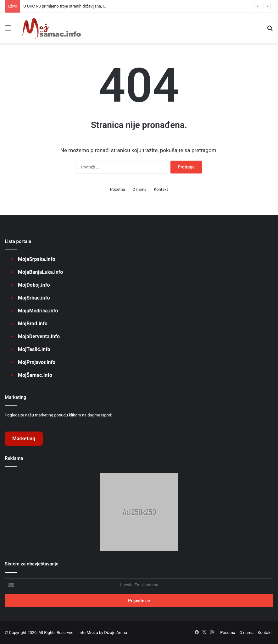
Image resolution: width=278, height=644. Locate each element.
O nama (139, 189)
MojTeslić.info (34, 349)
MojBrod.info (33, 324)
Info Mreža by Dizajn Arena (103, 633)
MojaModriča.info (38, 311)
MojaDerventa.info (39, 336)
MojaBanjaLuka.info (40, 272)
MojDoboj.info (34, 285)
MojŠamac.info (35, 375)
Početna (118, 189)
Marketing (24, 439)
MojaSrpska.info (36, 259)
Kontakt (161, 189)
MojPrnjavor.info (37, 362)
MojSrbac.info (34, 298)
